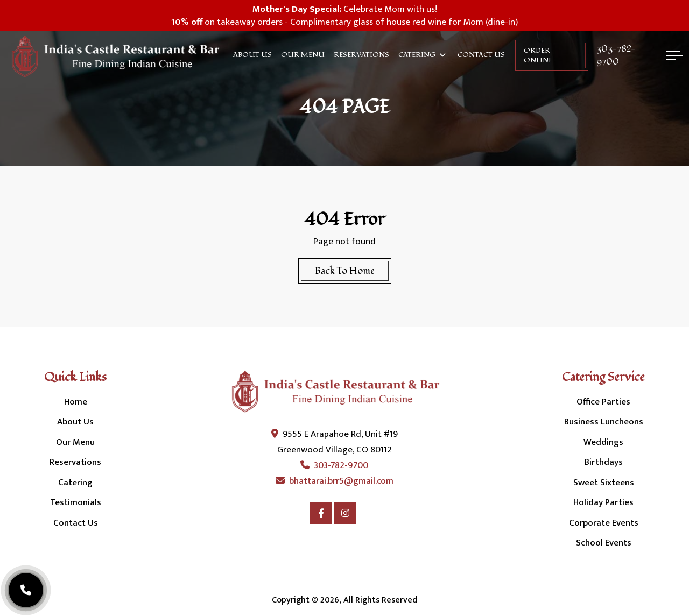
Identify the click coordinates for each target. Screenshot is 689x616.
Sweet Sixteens (604, 483)
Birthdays (604, 462)
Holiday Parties (603, 502)
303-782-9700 (616, 55)
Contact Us (481, 55)
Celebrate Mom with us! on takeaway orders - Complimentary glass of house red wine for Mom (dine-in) (344, 16)
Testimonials (76, 502)
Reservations (361, 55)
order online (538, 55)
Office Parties (603, 402)
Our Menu (303, 55)
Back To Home (345, 271)
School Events (604, 543)
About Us (252, 55)
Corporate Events (604, 523)
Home (76, 402)
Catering (417, 55)
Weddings (603, 442)
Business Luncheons (604, 422)
